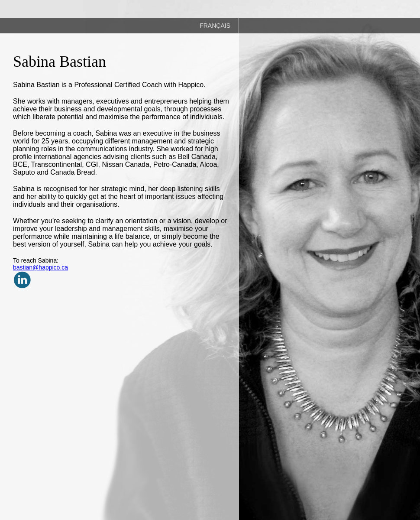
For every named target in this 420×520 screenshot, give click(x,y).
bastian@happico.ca (40, 267)
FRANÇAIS (215, 26)
